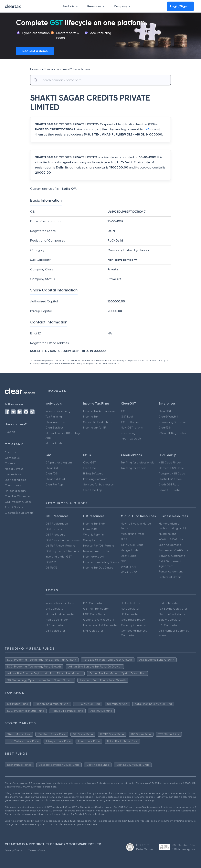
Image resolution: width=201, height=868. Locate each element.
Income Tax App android (99, 411)
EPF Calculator (168, 625)
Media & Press (14, 469)
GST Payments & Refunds (62, 551)
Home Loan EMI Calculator (100, 625)
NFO (124, 561)
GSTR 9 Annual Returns (60, 546)
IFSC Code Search (95, 614)
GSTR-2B (52, 562)
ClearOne (90, 468)
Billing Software (93, 473)
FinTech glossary (15, 491)
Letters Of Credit (170, 577)
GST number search (96, 609)
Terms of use (37, 850)
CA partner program (59, 462)
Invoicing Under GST (59, 557)
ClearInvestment (57, 422)
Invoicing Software (95, 479)
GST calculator (55, 631)
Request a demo (35, 51)
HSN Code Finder (170, 462)
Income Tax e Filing (58, 411)
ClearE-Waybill (168, 417)
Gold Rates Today (133, 620)
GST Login (128, 417)
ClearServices (55, 428)
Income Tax (91, 417)
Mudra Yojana (168, 534)
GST (124, 411)
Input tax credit (131, 439)
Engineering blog (16, 480)
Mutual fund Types (133, 534)
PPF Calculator (93, 603)
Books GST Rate (169, 490)
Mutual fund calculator (60, 614)
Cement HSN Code (171, 468)
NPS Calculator (93, 631)
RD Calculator (130, 609)
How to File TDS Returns (99, 546)
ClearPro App (54, 484)
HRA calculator (131, 603)
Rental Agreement (171, 571)
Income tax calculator (60, 603)
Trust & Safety (14, 507)
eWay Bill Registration (173, 433)
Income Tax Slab (94, 524)
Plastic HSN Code (170, 479)
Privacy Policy (13, 850)
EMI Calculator (55, 609)
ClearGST (165, 411)
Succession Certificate (174, 550)
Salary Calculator (170, 620)
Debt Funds (128, 556)
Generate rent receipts (99, 620)
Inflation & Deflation (171, 539)
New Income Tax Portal (98, 551)
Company (123, 6)
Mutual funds (54, 443)
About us (11, 452)
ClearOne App (93, 490)
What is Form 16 (93, 535)
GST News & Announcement (64, 540)
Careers (10, 463)
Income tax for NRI (95, 428)
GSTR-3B (52, 568)
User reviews (13, 474)
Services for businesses (98, 484)
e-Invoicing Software (172, 422)
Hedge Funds (130, 550)
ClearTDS (165, 428)
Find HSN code (168, 603)
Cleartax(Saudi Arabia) (20, 513)
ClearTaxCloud (55, 479)
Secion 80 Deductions (98, 422)
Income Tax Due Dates (98, 568)
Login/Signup (180, 6)
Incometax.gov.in (94, 557)
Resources (97, 6)
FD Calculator (130, 614)
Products (71, 6)
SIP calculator (55, 625)
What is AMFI (129, 567)
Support (10, 432)
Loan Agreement (170, 545)
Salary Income (93, 540)
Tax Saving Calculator (173, 609)
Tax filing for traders (134, 468)
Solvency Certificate (172, 556)
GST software (130, 422)
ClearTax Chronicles (18, 496)
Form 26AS (90, 529)
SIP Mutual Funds (132, 545)
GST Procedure (55, 535)
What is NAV (129, 572)
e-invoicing (128, 433)
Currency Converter (134, 625)
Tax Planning (54, 417)
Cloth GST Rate (169, 484)
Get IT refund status (172, 614)
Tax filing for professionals (138, 462)
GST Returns (54, 529)
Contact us (12, 458)
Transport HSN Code (172, 473)
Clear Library (13, 485)
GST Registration (57, 524)
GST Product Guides (18, 502)
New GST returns (132, 428)
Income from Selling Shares (101, 562)
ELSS (124, 539)
